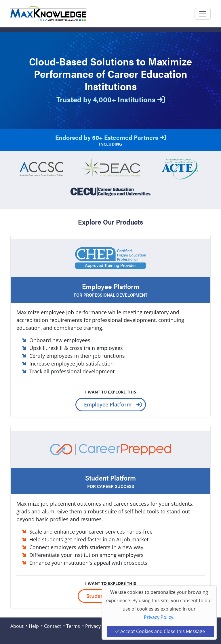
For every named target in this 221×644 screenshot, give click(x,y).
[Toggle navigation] (203, 14)
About (17, 626)
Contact (53, 626)
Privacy (93, 626)
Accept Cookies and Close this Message (160, 631)
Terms (73, 626)
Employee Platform (108, 404)
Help (34, 626)
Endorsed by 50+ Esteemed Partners (111, 137)
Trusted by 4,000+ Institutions (111, 99)
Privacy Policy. (159, 617)
